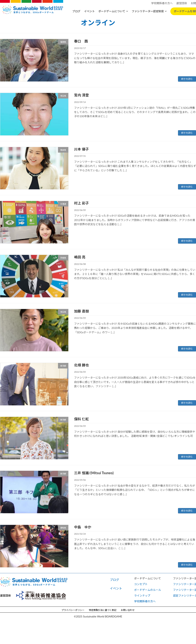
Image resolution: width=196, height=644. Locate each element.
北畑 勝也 (81, 365)
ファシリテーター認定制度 (148, 11)
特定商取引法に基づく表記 (103, 610)
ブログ (76, 11)
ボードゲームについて (112, 11)
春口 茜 (81, 41)
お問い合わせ (128, 610)
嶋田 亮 (80, 257)
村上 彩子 (81, 203)
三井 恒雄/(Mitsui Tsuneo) (94, 473)
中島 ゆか (83, 527)
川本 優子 (81, 149)
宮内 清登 (81, 95)
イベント (89, 11)
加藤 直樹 (81, 311)
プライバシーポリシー (73, 610)
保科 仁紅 (81, 419)
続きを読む (187, 79)
